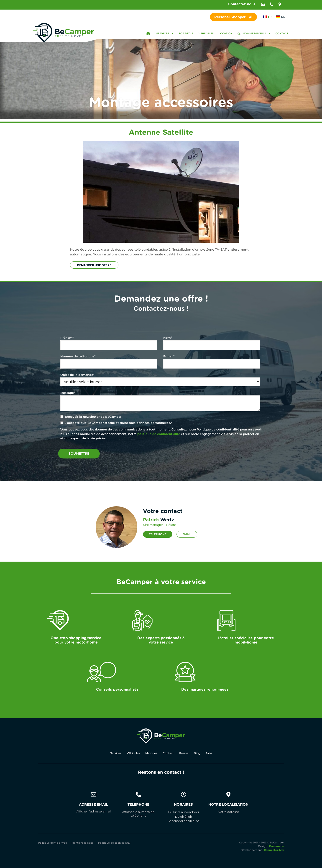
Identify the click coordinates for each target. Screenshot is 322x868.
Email (187, 534)
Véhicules (206, 33)
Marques (151, 753)
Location (226, 33)
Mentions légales (83, 843)
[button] (263, 4)
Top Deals (186, 33)
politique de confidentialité (159, 434)
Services (165, 33)
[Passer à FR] (267, 17)
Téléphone (158, 534)
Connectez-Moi (274, 850)
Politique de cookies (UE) (114, 843)
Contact (282, 33)
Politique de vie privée (52, 843)
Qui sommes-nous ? (254, 33)
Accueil (148, 33)
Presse (184, 753)
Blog (197, 753)
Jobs (209, 753)
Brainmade (277, 846)
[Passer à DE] (280, 17)
